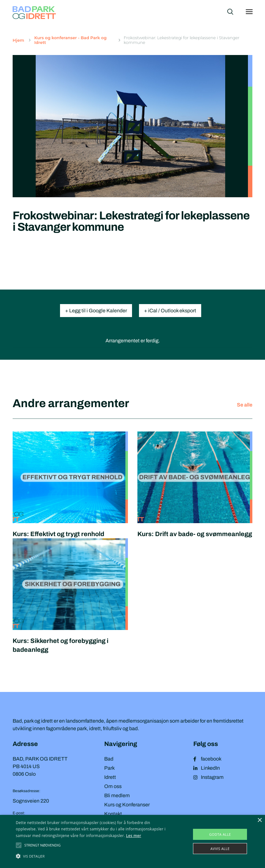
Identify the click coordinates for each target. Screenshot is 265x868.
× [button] (259, 820)
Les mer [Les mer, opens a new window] (134, 836)
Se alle (245, 405)
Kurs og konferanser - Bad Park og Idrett (70, 40)
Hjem (18, 40)
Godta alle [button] (220, 834)
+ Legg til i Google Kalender (96, 311)
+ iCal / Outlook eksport (170, 311)
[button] (42, 845)
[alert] (132, 841)
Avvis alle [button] (220, 849)
